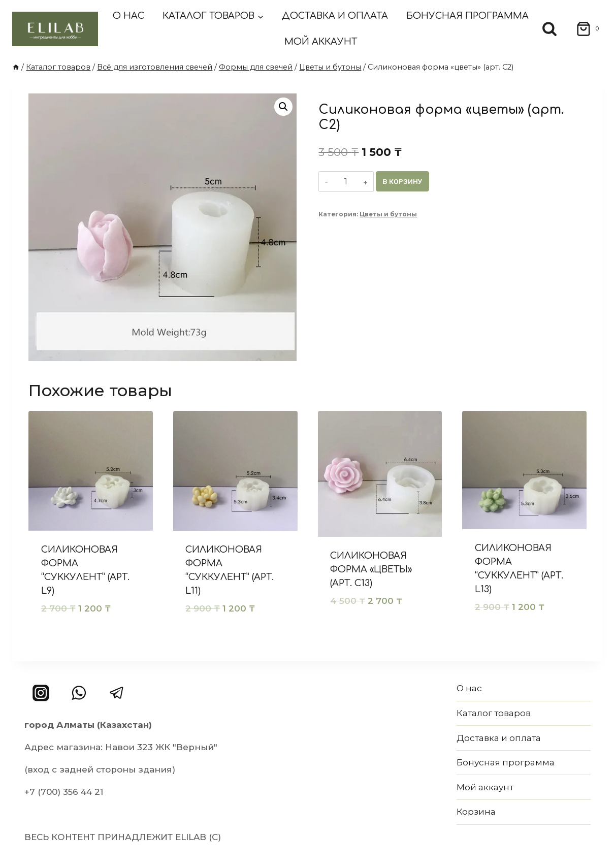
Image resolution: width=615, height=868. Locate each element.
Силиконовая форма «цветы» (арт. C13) (371, 569)
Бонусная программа (467, 16)
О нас (128, 16)
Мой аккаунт (321, 42)
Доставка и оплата (335, 16)
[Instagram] (41, 693)
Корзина (476, 812)
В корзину (404, 181)
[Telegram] (117, 693)
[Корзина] (584, 29)
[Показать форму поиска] (549, 29)
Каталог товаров (494, 713)
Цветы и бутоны (388, 215)
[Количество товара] (346, 181)
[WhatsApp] (79, 693)
